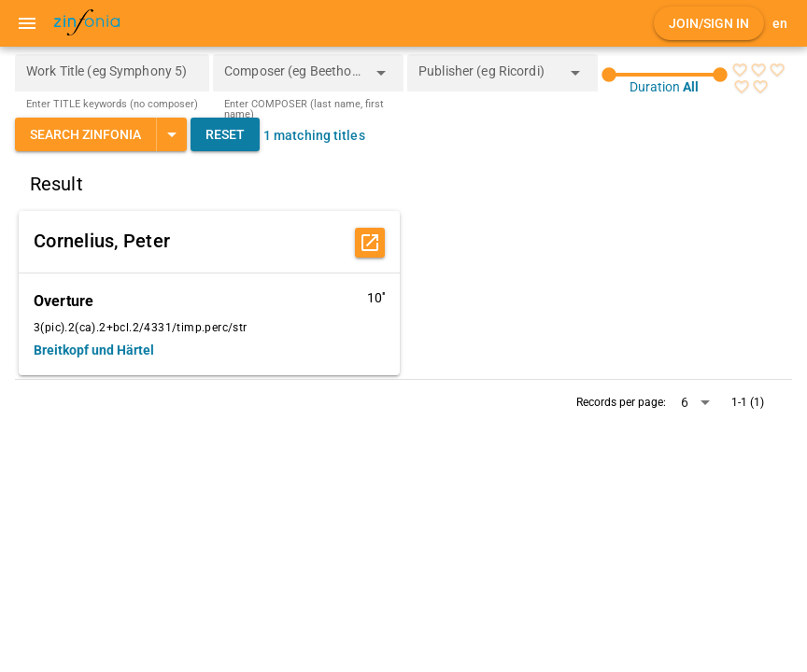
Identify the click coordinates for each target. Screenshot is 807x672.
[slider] (665, 75)
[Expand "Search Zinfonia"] (171, 134)
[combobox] (294, 78)
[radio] (740, 70)
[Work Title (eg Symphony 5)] (112, 73)
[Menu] (27, 23)
